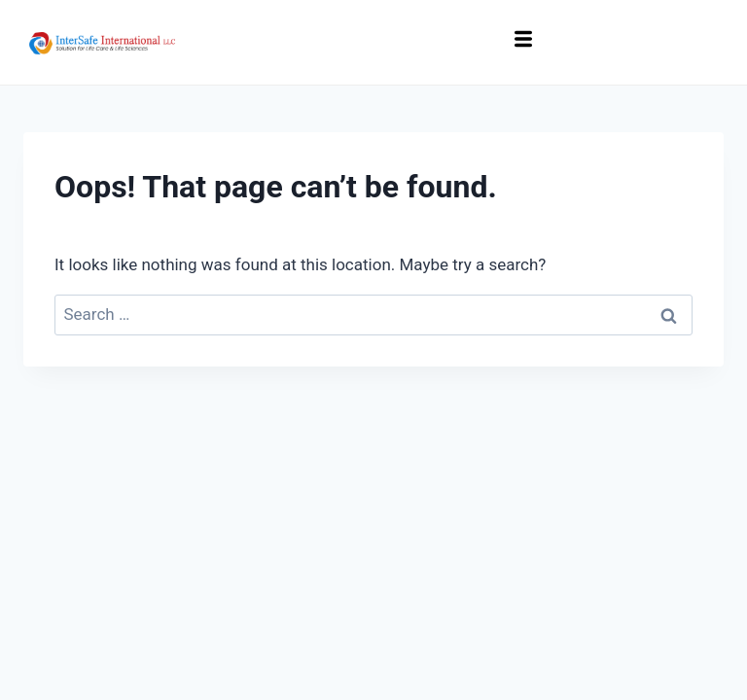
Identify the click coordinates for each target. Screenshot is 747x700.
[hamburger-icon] (524, 42)
